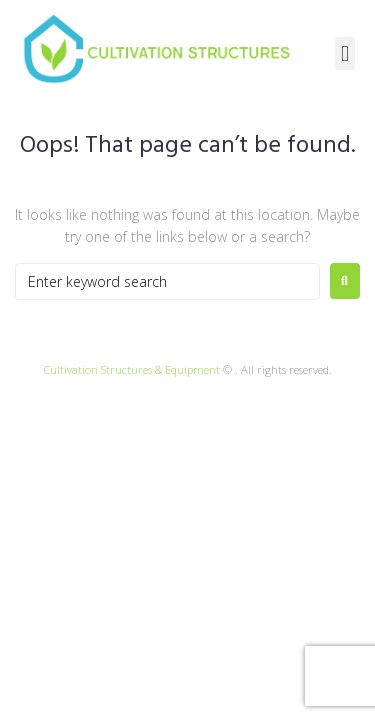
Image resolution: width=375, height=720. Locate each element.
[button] (344, 53)
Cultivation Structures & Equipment (132, 369)
